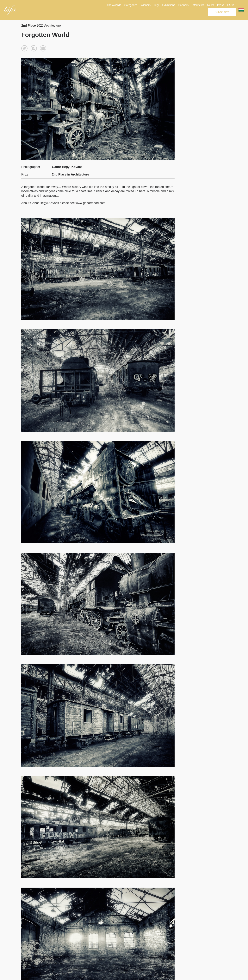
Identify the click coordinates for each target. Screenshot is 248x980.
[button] (24, 48)
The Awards (114, 5)
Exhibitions (169, 5)
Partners (183, 5)
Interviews (198, 5)
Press (221, 5)
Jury (156, 5)
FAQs (231, 5)
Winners (146, 5)
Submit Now (222, 12)
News (211, 5)
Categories (131, 5)
